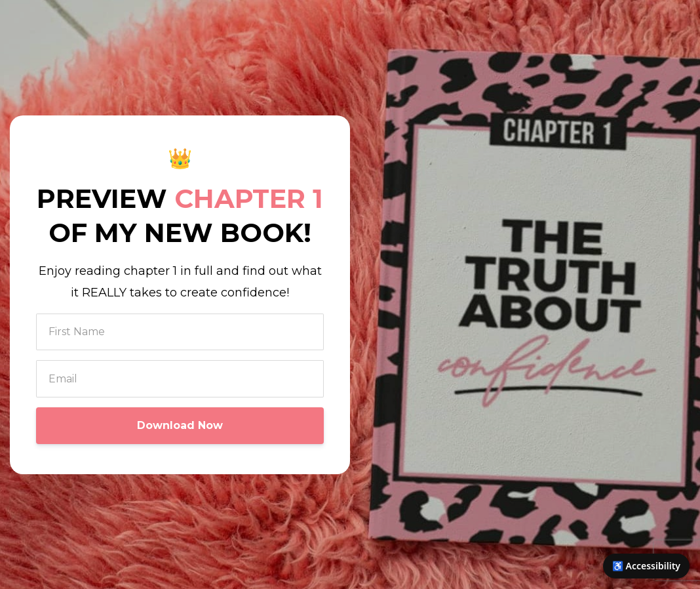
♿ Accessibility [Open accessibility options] (646, 566)
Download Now (180, 425)
